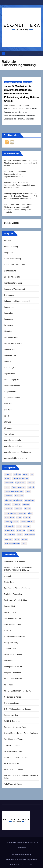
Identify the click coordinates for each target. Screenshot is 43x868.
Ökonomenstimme (12, 703)
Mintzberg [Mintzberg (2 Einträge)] (8, 509)
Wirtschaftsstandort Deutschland (18, 452)
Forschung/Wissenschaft (14, 289)
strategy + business (12, 745)
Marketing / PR (10, 355)
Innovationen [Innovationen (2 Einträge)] (29, 500)
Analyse (7, 241)
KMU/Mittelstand (11, 337)
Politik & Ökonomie (12, 721)
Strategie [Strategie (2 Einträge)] (31, 531)
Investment (9, 325)
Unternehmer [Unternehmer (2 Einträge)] (30, 535)
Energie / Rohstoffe (12, 277)
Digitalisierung (10, 271)
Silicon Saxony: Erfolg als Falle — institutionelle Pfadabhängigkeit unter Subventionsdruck (20, 185)
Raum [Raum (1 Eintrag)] (19, 518)
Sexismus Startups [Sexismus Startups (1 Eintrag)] (28, 522)
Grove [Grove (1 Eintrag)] (28, 492)
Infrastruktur (9, 307)
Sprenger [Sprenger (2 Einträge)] (27, 526)
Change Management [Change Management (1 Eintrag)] (20, 479)
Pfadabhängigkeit (11, 380)
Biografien (8, 253)
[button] (39, 54)
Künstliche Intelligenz (13, 343)
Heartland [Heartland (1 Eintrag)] (8, 496)
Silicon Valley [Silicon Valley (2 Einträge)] (10, 526)
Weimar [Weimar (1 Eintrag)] (25, 539)
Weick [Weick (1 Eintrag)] (17, 539)
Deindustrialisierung (12, 259)
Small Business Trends (14, 739)
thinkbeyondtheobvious (14, 751)
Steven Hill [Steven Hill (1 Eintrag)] (21, 531)
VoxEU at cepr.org (12, 763)
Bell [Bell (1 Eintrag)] (32, 474)
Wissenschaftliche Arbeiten (15, 458)
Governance (9, 295)
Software (8, 404)
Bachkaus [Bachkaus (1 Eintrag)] (17, 474)
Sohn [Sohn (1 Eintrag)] (19, 526)
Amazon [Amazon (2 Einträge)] (8, 474)
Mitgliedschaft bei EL (16, 865)
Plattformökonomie (12, 386)
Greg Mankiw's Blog (12, 624)
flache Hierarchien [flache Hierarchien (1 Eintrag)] (19, 487)
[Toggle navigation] (21, 54)
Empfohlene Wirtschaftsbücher (17, 588)
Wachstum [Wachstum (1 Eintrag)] (9, 539)
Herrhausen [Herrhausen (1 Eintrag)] (19, 496)
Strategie (8, 428)
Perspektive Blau (11, 715)
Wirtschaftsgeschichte (13, 446)
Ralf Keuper (23, 105)
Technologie (9, 434)
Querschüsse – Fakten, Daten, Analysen (21, 733)
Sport (6, 416)
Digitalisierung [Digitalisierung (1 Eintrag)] (20, 483)
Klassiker (8, 331)
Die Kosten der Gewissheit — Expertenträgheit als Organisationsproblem (16, 174)
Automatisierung (11, 247)
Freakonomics (10, 612)
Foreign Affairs (10, 606)
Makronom (9, 661)
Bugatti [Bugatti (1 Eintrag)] (7, 479)
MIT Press (8, 685)
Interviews (8, 319)
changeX (8, 576)
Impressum (34, 860)
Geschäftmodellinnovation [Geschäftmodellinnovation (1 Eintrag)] (14, 492)
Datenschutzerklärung (24, 855)
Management (28, 82)
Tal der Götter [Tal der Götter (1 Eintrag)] (10, 535)
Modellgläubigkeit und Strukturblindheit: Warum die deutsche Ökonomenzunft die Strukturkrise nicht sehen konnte (21, 196)
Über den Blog (29, 865)
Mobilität (8, 361)
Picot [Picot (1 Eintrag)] (30, 513)
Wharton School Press (13, 769)
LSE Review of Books (13, 655)
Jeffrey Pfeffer (10, 649)
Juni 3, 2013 (10, 105)
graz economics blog (13, 618)
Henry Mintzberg (11, 643)
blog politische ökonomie (14, 561)
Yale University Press (13, 784)
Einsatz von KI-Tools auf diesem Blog (17, 860)
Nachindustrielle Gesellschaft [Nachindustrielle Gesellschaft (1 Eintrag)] (15, 513)
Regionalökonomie (12, 398)
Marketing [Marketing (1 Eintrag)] (26, 505)
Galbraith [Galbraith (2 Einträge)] (31, 487)
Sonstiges (8, 410)
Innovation (8, 313)
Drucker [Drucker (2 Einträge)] (31, 483)
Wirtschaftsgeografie (13, 440)
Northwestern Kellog (13, 697)
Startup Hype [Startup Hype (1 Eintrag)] (10, 531)
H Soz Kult (9, 630)
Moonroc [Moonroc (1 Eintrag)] (28, 509)
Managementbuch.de (13, 667)
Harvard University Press (15, 636)
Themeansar (21, 848)
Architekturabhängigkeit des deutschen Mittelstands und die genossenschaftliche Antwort (21, 163)
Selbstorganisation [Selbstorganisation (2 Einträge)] (12, 522)
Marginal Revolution (12, 673)
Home (14, 855)
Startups (8, 422)
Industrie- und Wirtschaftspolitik (17, 301)
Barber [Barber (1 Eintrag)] (26, 474)
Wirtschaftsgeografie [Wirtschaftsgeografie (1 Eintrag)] (12, 544)
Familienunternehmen (13, 283)
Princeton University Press (15, 727)
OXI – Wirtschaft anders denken (17, 709)
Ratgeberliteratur (11, 392)
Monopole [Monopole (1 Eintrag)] (18, 509)
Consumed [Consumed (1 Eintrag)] (9, 483)
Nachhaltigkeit (10, 368)
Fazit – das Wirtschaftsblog (15, 600)
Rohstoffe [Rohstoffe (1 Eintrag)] (27, 518)
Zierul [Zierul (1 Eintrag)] (24, 544)
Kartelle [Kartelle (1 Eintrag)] (8, 505)
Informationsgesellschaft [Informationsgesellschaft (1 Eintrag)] (14, 500)
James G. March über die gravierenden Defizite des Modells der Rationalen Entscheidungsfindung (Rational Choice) (22, 94)
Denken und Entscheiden (13, 82)
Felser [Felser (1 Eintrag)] (7, 487)
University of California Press (16, 757)
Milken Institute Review (14, 679)
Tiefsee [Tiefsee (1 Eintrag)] (20, 535)
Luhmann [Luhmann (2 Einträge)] (16, 505)
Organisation (9, 374)
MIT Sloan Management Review (17, 691)
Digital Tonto (9, 582)
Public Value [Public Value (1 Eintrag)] (9, 518)
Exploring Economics (13, 594)
